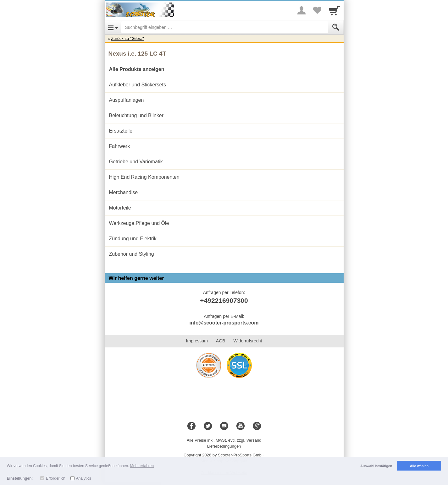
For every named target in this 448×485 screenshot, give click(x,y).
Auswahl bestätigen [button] (376, 466)
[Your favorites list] (317, 10)
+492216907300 (224, 300)
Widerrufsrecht (248, 341)
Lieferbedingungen (224, 446)
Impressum (197, 341)
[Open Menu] (113, 27)
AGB (221, 341)
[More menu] (301, 10)
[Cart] (335, 10)
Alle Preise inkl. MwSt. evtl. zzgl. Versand (224, 440)
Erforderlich (55, 478)
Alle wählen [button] (419, 466)
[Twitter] (208, 426)
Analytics (84, 478)
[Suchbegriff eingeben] (225, 27)
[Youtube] (241, 426)
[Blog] (224, 426)
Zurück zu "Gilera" (127, 38)
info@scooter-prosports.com (224, 323)
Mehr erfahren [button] (142, 466)
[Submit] (336, 27)
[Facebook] (191, 426)
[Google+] (257, 426)
